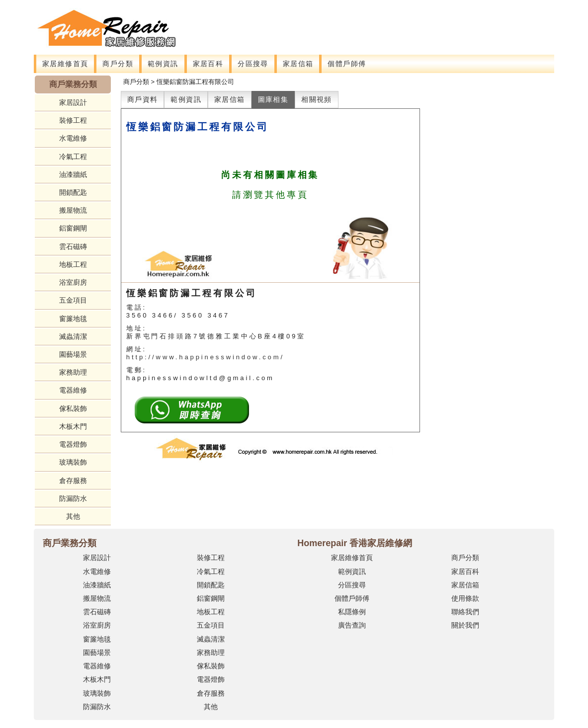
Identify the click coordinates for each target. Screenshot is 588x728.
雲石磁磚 (73, 246)
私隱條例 (352, 612)
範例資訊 (163, 64)
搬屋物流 (73, 210)
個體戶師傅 (347, 64)
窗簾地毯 (73, 319)
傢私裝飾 (73, 408)
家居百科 (208, 64)
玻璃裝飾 (73, 462)
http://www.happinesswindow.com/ (205, 357)
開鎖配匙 (73, 192)
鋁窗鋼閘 (73, 228)
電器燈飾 (73, 444)
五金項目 (73, 300)
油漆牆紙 (73, 174)
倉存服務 (73, 481)
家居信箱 (298, 64)
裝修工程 (73, 120)
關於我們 (465, 625)
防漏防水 (73, 498)
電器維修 (73, 390)
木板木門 (73, 426)
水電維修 (73, 138)
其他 (73, 516)
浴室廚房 (73, 282)
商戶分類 (118, 64)
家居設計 (73, 102)
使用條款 (465, 598)
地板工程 (73, 264)
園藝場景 (73, 354)
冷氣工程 (73, 157)
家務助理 (73, 372)
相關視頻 (317, 99)
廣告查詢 (352, 625)
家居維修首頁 (65, 64)
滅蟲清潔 (73, 336)
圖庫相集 (273, 99)
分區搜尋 (253, 64)
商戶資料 (143, 99)
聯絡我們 (465, 612)
